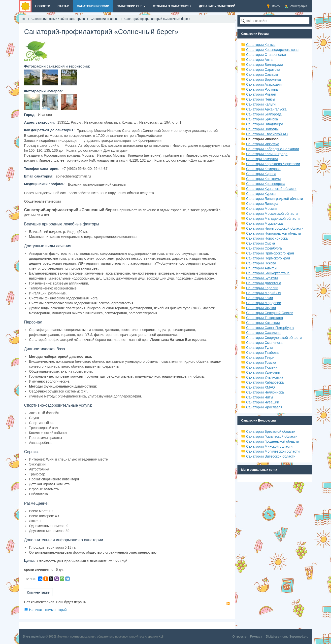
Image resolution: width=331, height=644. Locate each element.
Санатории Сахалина (263, 333)
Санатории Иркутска (263, 144)
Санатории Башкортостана (268, 273)
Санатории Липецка (262, 204)
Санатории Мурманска (264, 223)
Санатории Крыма (261, 45)
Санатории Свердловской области (274, 338)
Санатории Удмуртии (263, 372)
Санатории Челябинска (265, 392)
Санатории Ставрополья (266, 55)
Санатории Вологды (262, 129)
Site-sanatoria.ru (34, 637)
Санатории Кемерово (263, 169)
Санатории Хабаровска (265, 382)
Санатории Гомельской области (272, 436)
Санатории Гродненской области (273, 441)
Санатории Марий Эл (263, 293)
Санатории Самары (262, 74)
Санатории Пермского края (268, 258)
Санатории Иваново (262, 139)
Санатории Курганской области (271, 189)
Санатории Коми (260, 298)
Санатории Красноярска (266, 184)
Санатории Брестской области (271, 431)
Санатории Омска (261, 243)
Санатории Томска (261, 362)
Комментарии (38, 592)
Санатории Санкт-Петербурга (270, 328)
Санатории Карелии (262, 288)
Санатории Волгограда (265, 65)
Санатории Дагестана (264, 283)
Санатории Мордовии (264, 303)
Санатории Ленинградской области (275, 199)
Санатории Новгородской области (274, 233)
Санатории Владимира (265, 124)
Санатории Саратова (263, 70)
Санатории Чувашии (263, 402)
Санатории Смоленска (264, 343)
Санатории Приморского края (270, 253)
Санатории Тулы (259, 348)
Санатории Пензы (261, 99)
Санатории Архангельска (266, 109)
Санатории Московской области (272, 214)
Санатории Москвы (262, 209)
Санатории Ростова (262, 89)
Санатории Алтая (260, 60)
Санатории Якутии (261, 308)
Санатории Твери (260, 358)
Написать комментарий (48, 610)
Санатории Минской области (269, 446)
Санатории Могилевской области (273, 451)
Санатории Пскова (261, 263)
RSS (228, 604)
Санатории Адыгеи (261, 268)
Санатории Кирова (261, 174)
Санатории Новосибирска (267, 238)
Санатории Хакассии (263, 323)
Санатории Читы (260, 397)
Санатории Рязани (261, 94)
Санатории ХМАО (261, 387)
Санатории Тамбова (262, 353)
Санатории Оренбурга (264, 248)
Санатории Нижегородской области (275, 228)
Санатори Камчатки (262, 159)
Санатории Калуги (261, 104)
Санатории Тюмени (262, 367)
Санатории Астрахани (264, 84)
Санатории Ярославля (264, 407)
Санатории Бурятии (262, 278)
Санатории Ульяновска (265, 377)
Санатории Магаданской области (273, 218)
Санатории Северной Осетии (270, 313)
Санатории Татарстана (265, 318)
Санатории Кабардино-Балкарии (272, 149)
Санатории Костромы (263, 179)
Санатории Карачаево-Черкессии (273, 164)
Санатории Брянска (262, 119)
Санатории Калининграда (267, 154)
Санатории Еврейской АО (267, 134)
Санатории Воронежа (264, 79)
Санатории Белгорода (264, 114)
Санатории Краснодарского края (272, 50)
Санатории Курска (261, 194)
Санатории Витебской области (271, 456)
